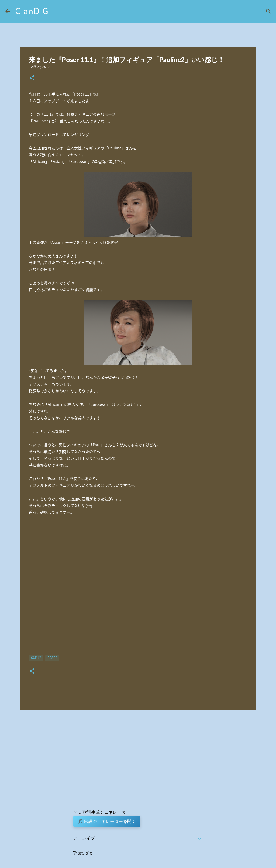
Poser (52, 658)
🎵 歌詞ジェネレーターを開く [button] (107, 821)
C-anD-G (32, 11)
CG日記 (36, 658)
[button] (32, 78)
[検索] (268, 11)
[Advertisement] (138, 588)
